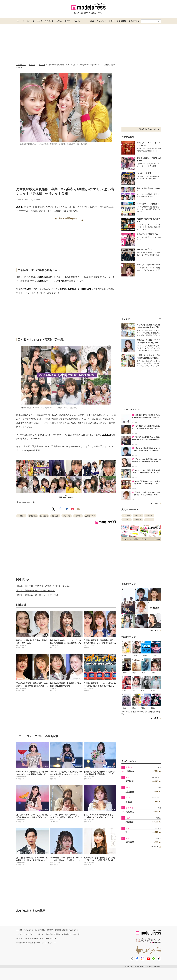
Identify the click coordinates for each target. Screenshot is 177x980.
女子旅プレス (134, 21)
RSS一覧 (76, 934)
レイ (149, 520)
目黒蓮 (129, 802)
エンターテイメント (45, 21)
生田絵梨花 (73, 289)
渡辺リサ (130, 781)
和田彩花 (138, 520)
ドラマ (111, 21)
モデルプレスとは (30, 930)
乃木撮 (78, 516)
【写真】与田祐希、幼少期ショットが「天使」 (38, 595)
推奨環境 (50, 930)
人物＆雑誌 (121, 21)
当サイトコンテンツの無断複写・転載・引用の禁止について (38, 938)
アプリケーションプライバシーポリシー (30, 934)
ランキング (101, 21)
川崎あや (130, 771)
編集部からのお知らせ (70, 930)
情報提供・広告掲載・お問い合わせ (59, 934)
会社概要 (19, 930)
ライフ (67, 21)
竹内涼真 (138, 515)
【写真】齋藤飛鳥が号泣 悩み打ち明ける (35, 591)
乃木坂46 (21, 207)
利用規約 (42, 930)
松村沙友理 (86, 289)
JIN (127, 520)
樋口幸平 (130, 842)
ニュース (21, 21)
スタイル (31, 21)
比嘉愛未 (130, 812)
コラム (59, 21)
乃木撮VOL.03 (90, 516)
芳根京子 (149, 515)
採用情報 (58, 930)
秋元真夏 (63, 281)
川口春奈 (127, 515)
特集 (92, 21)
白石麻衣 (62, 289)
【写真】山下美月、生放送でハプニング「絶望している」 (44, 586)
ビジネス (76, 21)
